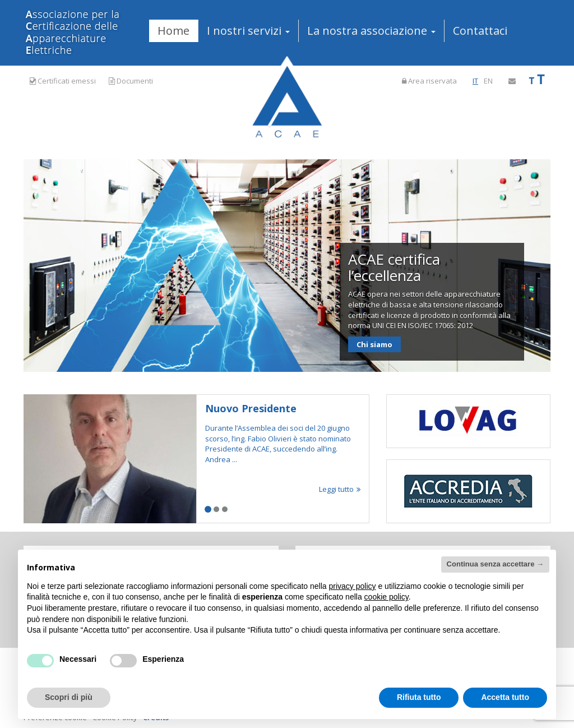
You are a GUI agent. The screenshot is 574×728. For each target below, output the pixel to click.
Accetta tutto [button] (505, 697)
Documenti (131, 81)
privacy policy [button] (353, 586)
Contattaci (480, 31)
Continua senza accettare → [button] (495, 564)
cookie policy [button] (386, 597)
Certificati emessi (63, 81)
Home (173, 31)
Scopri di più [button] (69, 697)
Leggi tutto (340, 489)
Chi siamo (374, 344)
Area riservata (429, 81)
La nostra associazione (371, 31)
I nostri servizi (248, 31)
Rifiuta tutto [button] (419, 697)
